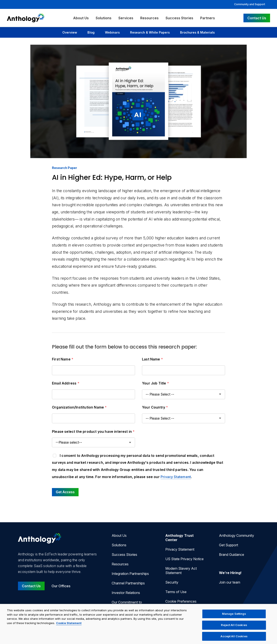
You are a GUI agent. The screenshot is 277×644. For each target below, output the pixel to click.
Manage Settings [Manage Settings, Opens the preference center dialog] (234, 618)
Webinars (112, 32)
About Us (81, 18)
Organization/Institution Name (79, 407)
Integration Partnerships (130, 574)
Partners (208, 18)
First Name (63, 359)
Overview (70, 32)
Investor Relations (126, 593)
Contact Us (257, 18)
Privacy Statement (176, 477)
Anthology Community (237, 535)
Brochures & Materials (197, 32)
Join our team (230, 582)
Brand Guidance (232, 555)
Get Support (229, 545)
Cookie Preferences (181, 601)
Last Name (152, 359)
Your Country (155, 407)
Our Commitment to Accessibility (127, 604)
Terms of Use (176, 592)
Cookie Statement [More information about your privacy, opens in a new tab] (69, 627)
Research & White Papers (150, 32)
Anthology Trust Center (180, 538)
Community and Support (250, 4)
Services (126, 18)
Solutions (104, 18)
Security (172, 582)
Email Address (66, 383)
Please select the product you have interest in (93, 431)
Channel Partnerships (128, 583)
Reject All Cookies (234, 629)
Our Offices (61, 586)
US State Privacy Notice (184, 559)
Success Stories (179, 18)
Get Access (65, 492)
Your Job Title (155, 383)
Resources (149, 18)
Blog (91, 32)
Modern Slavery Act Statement (181, 571)
